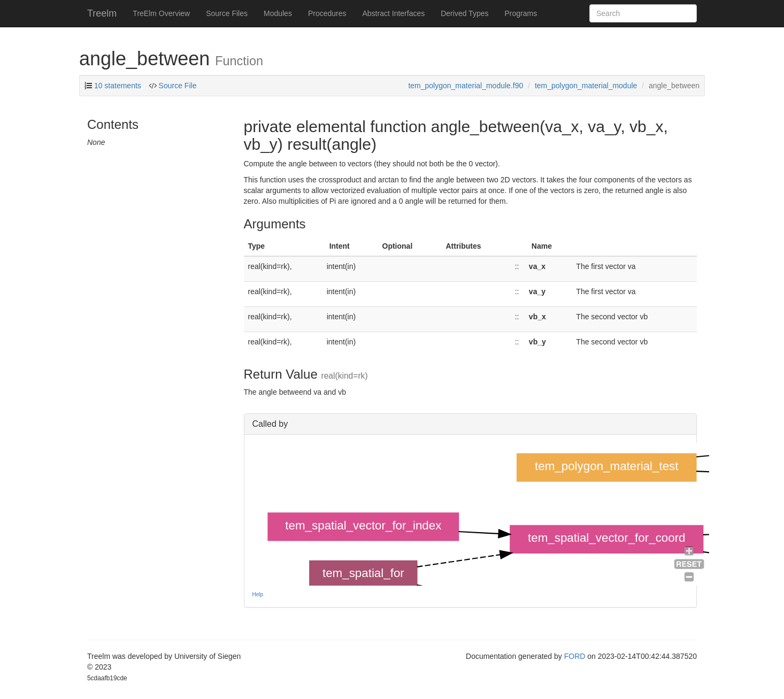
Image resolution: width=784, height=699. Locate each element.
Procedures (327, 13)
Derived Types (464, 13)
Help (258, 594)
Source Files (227, 13)
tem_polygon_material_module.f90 (466, 86)
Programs (521, 13)
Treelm (102, 13)
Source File (177, 86)
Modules (278, 13)
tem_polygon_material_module (586, 86)
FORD (575, 656)
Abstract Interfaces (394, 13)
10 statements (118, 86)
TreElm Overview (161, 13)
